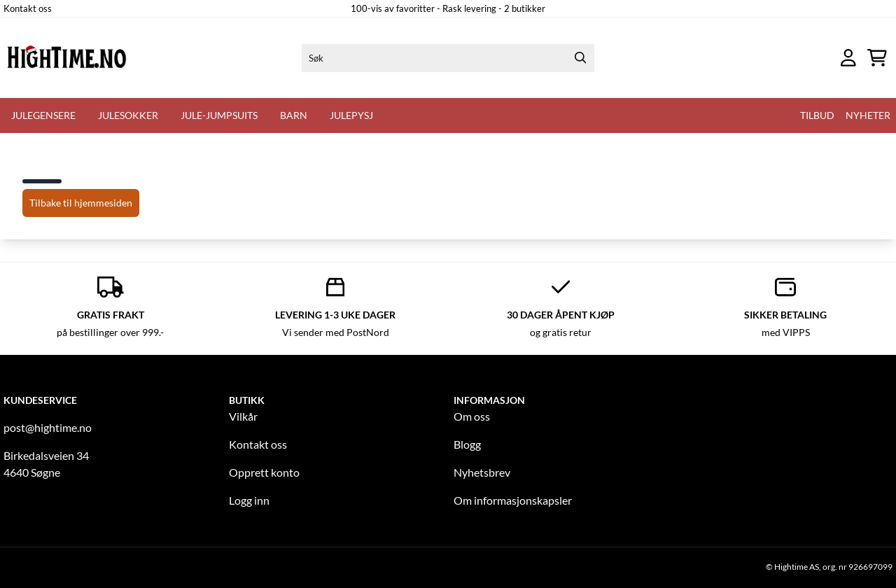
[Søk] (448, 58)
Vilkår (243, 416)
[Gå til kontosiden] (848, 58)
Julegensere (43, 115)
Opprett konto (264, 472)
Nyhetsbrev (482, 472)
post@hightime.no (48, 427)
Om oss (472, 416)
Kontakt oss (28, 8)
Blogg (467, 444)
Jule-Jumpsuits (219, 115)
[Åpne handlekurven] (877, 58)
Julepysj (351, 115)
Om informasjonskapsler (513, 500)
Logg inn (249, 500)
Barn (294, 115)
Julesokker (128, 115)
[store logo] (66, 58)
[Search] (580, 58)
